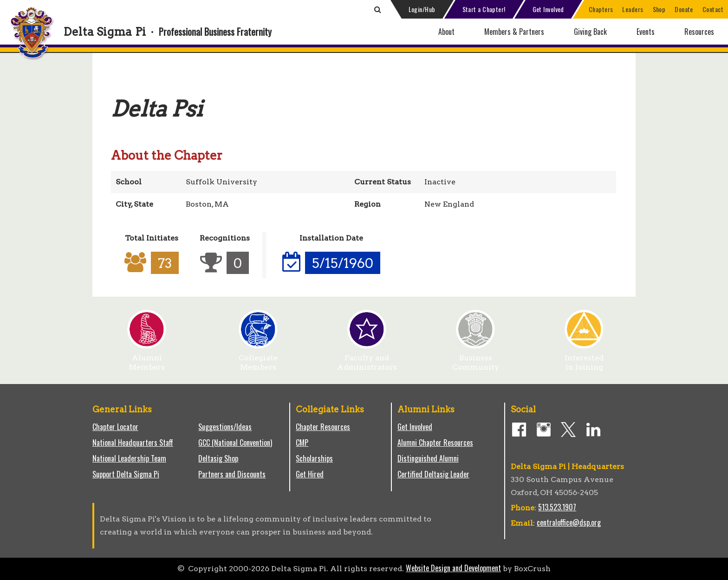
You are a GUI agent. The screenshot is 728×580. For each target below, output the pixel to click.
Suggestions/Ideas (225, 427)
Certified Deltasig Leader (433, 474)
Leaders (633, 9)
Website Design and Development (453, 568)
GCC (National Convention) (235, 443)
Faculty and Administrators (367, 359)
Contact (713, 9)
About (446, 32)
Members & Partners (514, 32)
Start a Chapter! (484, 9)
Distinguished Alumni (428, 458)
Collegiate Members (258, 359)
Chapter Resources (323, 427)
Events (646, 32)
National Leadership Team (129, 458)
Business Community (476, 359)
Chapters (601, 9)
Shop (659, 9)
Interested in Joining (584, 359)
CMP (302, 443)
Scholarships (314, 458)
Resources (699, 32)
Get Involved (548, 9)
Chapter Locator (115, 427)
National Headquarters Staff (133, 443)
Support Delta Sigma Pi (126, 474)
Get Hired (310, 474)
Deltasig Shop (218, 458)
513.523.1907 (557, 507)
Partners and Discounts (232, 474)
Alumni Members (147, 359)
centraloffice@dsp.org (569, 522)
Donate (684, 9)
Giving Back (590, 32)
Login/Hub (422, 9)
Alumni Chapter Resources (435, 443)
